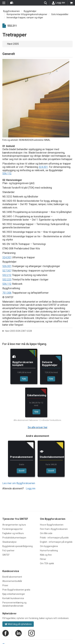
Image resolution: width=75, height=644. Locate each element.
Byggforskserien (11, 11)
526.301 (7, 266)
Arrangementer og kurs (14, 525)
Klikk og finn (46, 555)
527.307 (7, 271)
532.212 (7, 275)
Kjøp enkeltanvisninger (14, 594)
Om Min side (46, 533)
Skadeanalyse (9, 542)
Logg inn (58, 3)
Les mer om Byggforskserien (19, 483)
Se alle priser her (38, 427)
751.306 (7, 293)
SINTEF (6, 555)
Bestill (22, 471)
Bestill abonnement (12, 577)
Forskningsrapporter (13, 529)
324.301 (43, 167)
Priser (5, 585)
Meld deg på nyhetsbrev (18, 624)
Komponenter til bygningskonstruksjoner (27, 14)
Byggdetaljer (30, 11)
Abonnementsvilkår (12, 581)
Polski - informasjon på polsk (54, 538)
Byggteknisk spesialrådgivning (18, 546)
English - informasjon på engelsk (56, 542)
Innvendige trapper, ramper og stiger (25, 18)
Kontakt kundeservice (13, 598)
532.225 (7, 280)
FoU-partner (8, 551)
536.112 (7, 174)
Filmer (43, 559)
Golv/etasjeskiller (60, 14)
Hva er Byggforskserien (52, 525)
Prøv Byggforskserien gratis (16, 590)
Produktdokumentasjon (14, 538)
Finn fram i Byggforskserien (54, 529)
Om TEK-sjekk (47, 563)
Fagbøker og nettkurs (13, 533)
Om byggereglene (49, 546)
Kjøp (24, 379)
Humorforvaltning (49, 551)
